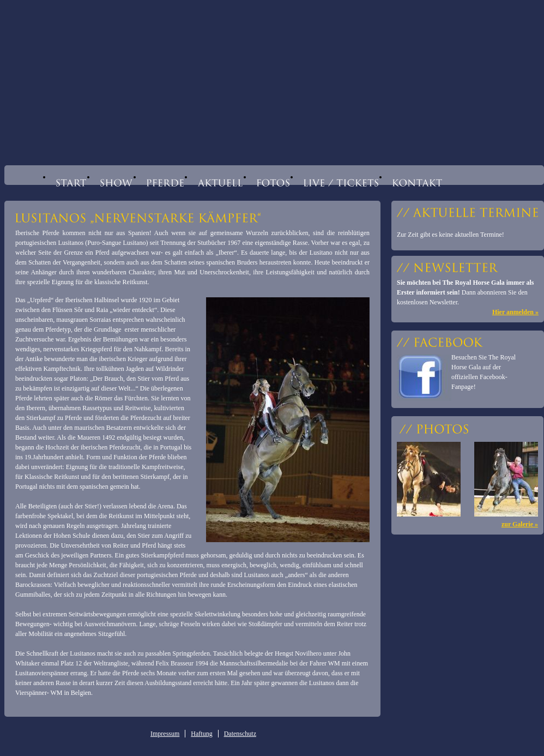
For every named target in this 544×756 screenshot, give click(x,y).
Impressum (165, 734)
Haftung (201, 734)
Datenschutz (240, 734)
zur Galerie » (520, 524)
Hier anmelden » (515, 312)
